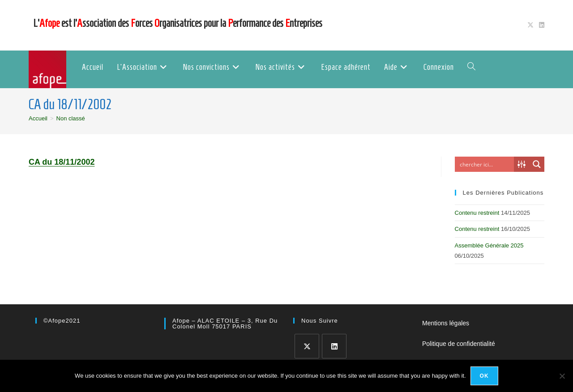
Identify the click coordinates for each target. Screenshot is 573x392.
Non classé (71, 118)
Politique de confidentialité (459, 344)
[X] (307, 346)
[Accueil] (38, 118)
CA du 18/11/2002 (62, 162)
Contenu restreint (477, 213)
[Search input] (487, 164)
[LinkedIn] (334, 346)
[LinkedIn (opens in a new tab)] (540, 25)
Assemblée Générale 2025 (489, 245)
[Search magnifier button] (537, 164)
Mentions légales (446, 323)
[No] (562, 376)
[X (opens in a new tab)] (530, 25)
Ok (484, 376)
